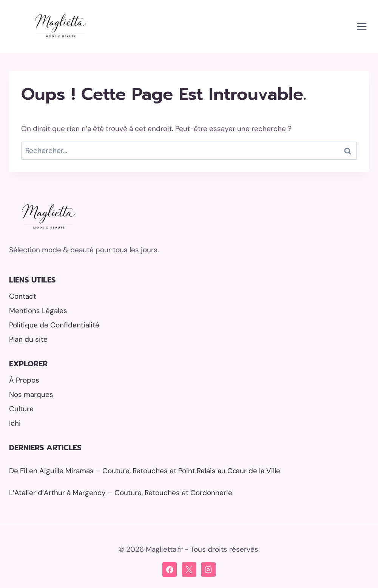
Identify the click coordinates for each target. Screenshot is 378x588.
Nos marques (31, 394)
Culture (21, 409)
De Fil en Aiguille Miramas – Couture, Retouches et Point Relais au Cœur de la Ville (145, 471)
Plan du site (28, 339)
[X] (189, 569)
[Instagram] (208, 569)
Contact (22, 296)
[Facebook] (170, 569)
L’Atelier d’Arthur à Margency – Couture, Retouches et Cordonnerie (121, 493)
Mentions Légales (38, 311)
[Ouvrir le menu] (362, 26)
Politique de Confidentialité (54, 325)
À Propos (24, 380)
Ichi (15, 423)
